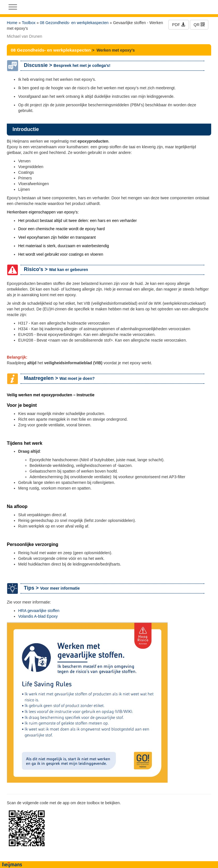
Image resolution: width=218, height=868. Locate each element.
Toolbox (29, 23)
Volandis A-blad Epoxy (38, 616)
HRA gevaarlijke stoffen (39, 611)
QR (199, 25)
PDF (179, 25)
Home (12, 23)
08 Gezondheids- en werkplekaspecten (74, 23)
